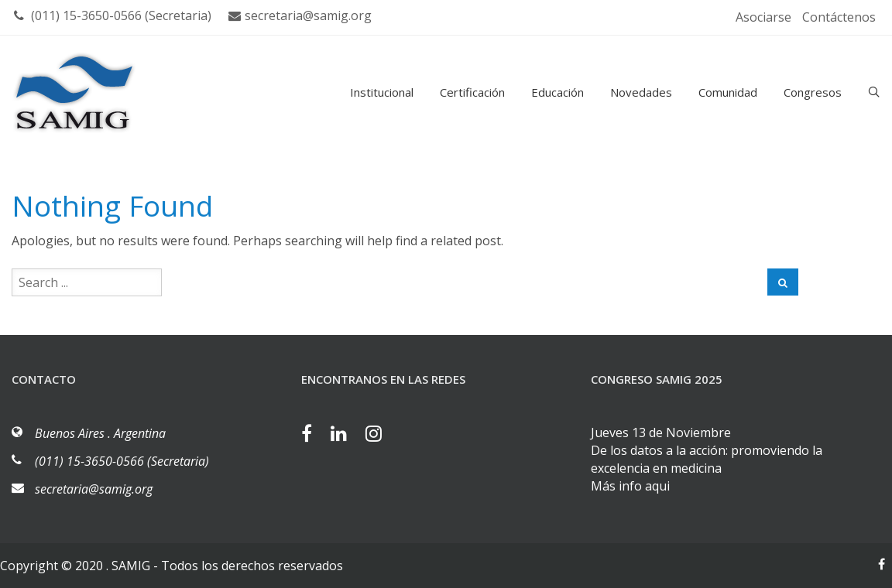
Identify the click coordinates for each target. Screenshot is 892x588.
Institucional (382, 92)
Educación (557, 92)
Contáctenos (839, 17)
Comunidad (728, 92)
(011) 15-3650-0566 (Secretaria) (113, 15)
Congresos (813, 92)
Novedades (641, 92)
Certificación (472, 92)
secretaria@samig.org (300, 15)
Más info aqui (630, 486)
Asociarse (763, 17)
